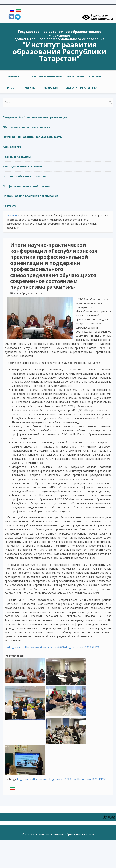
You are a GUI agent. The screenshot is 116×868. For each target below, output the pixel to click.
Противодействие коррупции (24, 176)
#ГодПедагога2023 (52, 647)
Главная (13, 76)
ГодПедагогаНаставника (32, 779)
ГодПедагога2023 (60, 779)
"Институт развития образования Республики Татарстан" (59, 51)
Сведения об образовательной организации (35, 117)
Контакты (10, 206)
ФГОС (10, 88)
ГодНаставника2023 (85, 779)
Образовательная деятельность (26, 127)
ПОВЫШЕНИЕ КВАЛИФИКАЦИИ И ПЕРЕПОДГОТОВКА (64, 76)
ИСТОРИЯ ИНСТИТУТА (82, 88)
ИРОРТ (104, 779)
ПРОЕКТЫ (29, 88)
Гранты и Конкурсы (17, 157)
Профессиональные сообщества (26, 186)
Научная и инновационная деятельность (32, 137)
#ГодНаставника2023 (78, 647)
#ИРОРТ (97, 647)
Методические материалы (22, 166)
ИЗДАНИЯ (51, 88)
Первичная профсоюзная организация (30, 196)
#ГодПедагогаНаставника (24, 647)
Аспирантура (12, 147)
